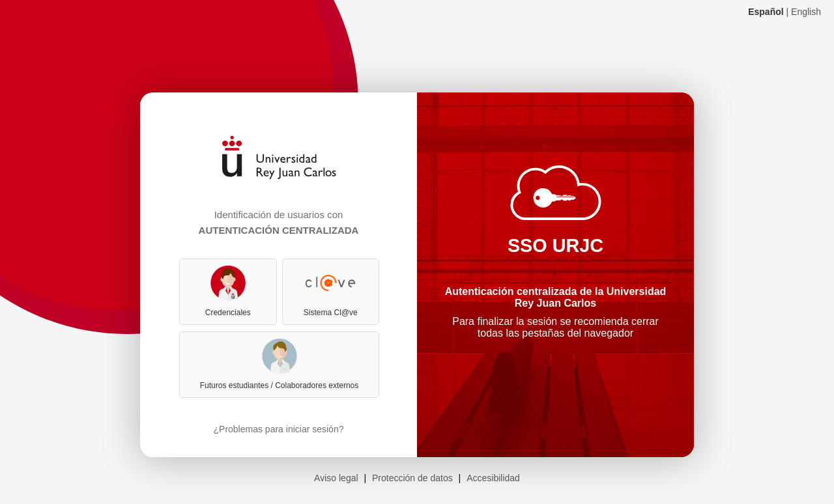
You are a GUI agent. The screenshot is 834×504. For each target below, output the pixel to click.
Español (766, 12)
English (806, 12)
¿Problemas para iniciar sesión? (279, 429)
